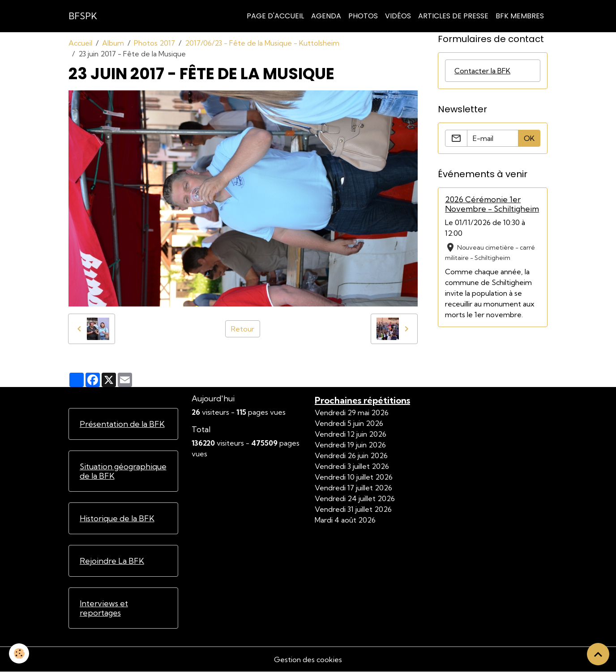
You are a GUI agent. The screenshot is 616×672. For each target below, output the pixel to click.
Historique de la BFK (117, 518)
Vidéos (398, 16)
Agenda (326, 16)
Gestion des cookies (308, 659)
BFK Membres (520, 16)
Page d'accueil (275, 16)
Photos (363, 16)
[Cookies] (19, 653)
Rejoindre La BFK (112, 561)
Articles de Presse (453, 16)
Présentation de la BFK (122, 424)
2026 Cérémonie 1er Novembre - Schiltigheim (492, 204)
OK (529, 138)
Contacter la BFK (482, 71)
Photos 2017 (154, 43)
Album (113, 43)
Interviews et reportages (104, 608)
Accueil (80, 43)
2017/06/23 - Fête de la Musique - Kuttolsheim (262, 43)
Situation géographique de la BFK (123, 471)
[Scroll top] (598, 654)
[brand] (83, 16)
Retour (243, 329)
